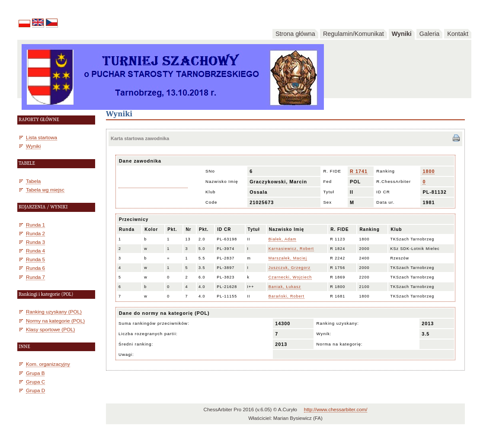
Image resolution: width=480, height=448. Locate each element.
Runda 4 (35, 251)
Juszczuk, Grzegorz (290, 268)
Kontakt (458, 34)
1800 (429, 171)
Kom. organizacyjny (48, 364)
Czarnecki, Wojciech (290, 277)
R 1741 (359, 171)
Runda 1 (35, 225)
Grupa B (35, 373)
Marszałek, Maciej (288, 258)
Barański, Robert (286, 296)
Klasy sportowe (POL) (50, 329)
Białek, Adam (283, 239)
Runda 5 (35, 259)
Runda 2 (35, 233)
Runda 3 (35, 242)
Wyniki (402, 34)
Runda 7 (35, 277)
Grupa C (35, 382)
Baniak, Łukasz (285, 287)
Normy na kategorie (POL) (55, 321)
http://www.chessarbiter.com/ (336, 410)
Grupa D (35, 390)
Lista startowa (42, 137)
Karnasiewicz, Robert (291, 249)
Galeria (429, 34)
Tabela (33, 181)
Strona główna (295, 34)
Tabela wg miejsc (45, 190)
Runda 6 (35, 268)
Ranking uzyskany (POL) (54, 312)
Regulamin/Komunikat (354, 34)
